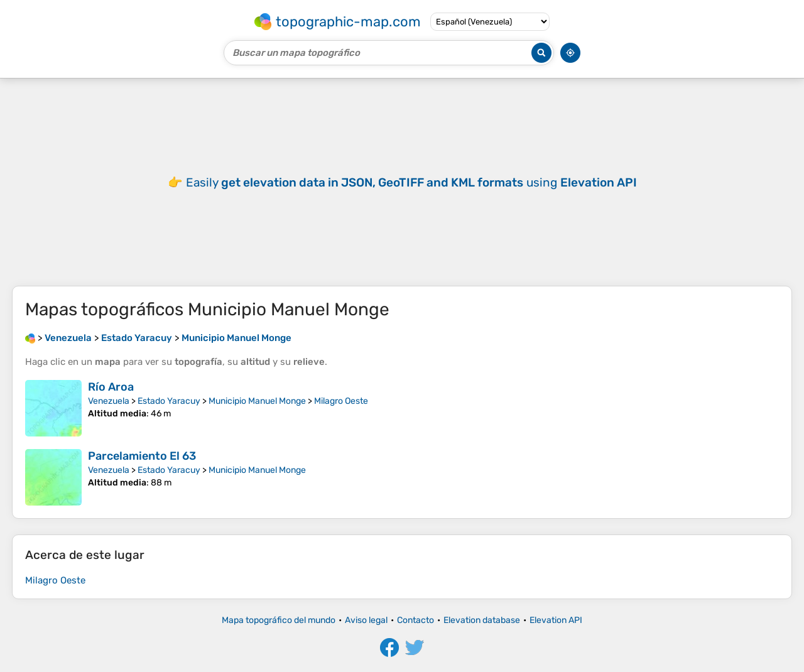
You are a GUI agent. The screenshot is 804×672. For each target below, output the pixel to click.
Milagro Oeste (341, 401)
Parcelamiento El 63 (142, 456)
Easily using (411, 182)
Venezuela (109, 401)
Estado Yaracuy (169, 401)
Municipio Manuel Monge (257, 401)
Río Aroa (111, 387)
